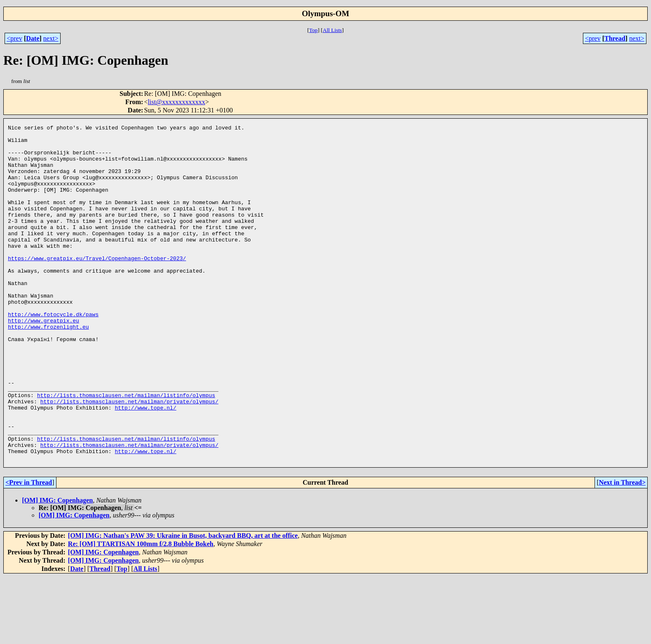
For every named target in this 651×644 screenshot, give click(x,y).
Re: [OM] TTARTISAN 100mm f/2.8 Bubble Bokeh (141, 611)
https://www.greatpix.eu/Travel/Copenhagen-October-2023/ (97, 285)
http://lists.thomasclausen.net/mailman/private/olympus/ (129, 457)
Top (313, 30)
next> (51, 38)
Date (33, 38)
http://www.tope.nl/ (145, 465)
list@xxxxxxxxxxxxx (176, 102)
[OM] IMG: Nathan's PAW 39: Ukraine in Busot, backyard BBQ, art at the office (183, 603)
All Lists (332, 30)
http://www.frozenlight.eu (48, 368)
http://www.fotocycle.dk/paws (53, 353)
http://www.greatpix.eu (44, 360)
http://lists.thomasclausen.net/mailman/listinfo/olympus (126, 450)
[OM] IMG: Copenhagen (58, 567)
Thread (615, 38)
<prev (14, 38)
